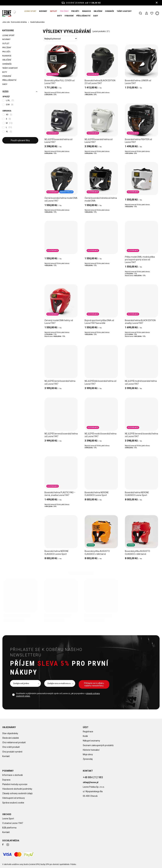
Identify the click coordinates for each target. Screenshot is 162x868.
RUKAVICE (87, 11)
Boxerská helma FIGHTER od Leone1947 (138, 141)
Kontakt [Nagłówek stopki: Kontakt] (88, 771)
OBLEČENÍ (98, 11)
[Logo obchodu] (7, 13)
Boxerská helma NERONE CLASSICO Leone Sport (97, 494)
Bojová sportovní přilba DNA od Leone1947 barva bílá (99, 322)
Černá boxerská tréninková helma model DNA (101, 199)
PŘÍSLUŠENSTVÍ (83, 16)
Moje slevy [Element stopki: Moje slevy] (88, 754)
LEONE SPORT (30, 11)
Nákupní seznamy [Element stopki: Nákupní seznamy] (91, 741)
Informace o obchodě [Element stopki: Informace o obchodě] (12, 775)
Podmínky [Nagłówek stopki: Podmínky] (8, 771)
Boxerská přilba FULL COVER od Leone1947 (59, 82)
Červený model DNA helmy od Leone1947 (59, 322)
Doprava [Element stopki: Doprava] (6, 780)
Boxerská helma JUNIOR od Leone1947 (138, 82)
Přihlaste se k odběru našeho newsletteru (46, 652)
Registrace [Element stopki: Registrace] (88, 732)
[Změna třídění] (60, 39)
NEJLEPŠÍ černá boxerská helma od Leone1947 (60, 382)
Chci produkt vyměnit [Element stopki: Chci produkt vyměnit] (12, 750)
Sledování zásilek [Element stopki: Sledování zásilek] (11, 736)
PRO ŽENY (64, 11)
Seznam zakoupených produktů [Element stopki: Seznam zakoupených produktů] (98, 745)
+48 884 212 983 (93, 775)
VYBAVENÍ (69, 16)
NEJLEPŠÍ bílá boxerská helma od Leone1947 (100, 382)
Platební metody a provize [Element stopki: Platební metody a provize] (15, 784)
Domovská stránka (19, 22)
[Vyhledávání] (140, 13)
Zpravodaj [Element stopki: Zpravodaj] (88, 759)
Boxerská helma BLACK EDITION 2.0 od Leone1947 (100, 82)
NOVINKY (43, 11)
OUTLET (53, 11)
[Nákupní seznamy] (152, 13)
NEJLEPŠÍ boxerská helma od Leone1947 (58, 141)
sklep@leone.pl (91, 781)
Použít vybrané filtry (20, 140)
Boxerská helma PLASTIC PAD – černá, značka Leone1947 (60, 494)
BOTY (60, 16)
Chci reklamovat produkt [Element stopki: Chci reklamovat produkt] (14, 741)
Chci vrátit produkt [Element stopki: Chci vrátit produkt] (11, 745)
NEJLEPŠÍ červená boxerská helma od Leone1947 (61, 435)
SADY (96, 16)
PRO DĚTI (75, 11)
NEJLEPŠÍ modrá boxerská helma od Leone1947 (141, 382)
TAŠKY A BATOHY (124, 11)
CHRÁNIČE (109, 11)
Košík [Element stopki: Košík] (85, 736)
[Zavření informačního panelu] (157, 3)
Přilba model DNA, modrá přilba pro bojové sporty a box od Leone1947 (140, 260)
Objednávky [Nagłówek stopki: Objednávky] (9, 727)
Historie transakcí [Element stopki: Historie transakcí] (91, 750)
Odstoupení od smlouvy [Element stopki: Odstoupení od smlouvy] (14, 798)
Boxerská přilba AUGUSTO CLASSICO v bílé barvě (97, 552)
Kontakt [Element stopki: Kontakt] (6, 754)
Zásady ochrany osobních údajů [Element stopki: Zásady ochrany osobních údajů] (17, 793)
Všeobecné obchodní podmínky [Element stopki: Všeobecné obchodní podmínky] (17, 789)
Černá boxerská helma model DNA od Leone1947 (61, 199)
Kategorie (8, 30)
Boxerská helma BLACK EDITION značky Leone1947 (140, 322)
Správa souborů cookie (13, 803)
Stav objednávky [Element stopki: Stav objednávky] (10, 732)
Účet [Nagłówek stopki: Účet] (86, 727)
